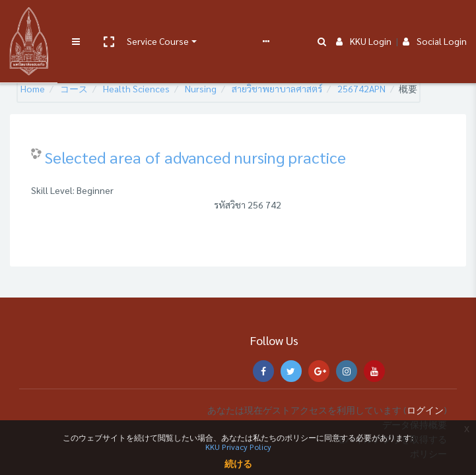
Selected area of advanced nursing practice (195, 157)
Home (33, 88)
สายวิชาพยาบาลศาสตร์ (277, 88)
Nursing (201, 88)
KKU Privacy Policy (238, 447)
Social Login (435, 21)
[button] (104, 22)
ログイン (425, 410)
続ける (238, 463)
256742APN (361, 88)
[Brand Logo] (27, 22)
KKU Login (364, 21)
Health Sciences (136, 88)
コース (74, 88)
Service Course (153, 21)
